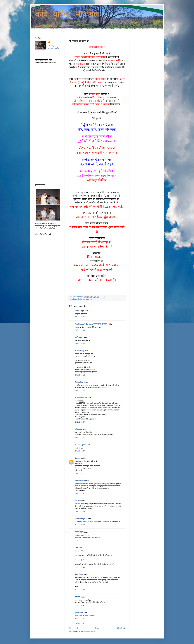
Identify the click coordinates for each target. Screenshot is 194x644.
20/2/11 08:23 (80, 344)
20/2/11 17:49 (80, 451)
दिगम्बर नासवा (79, 532)
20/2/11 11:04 (80, 391)
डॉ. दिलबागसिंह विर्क (81, 398)
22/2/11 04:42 (80, 605)
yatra (87, 299)
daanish (78, 458)
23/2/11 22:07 (80, 619)
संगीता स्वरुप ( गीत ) (81, 519)
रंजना (76, 548)
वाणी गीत (78, 597)
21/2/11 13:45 (80, 567)
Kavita (80, 299)
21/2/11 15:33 (80, 590)
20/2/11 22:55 (80, 511)
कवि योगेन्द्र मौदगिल (67, 15)
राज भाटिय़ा (78, 501)
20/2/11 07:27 (80, 317)
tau (84, 299)
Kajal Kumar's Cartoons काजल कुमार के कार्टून (91, 324)
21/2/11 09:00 (80, 525)
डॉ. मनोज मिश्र (80, 351)
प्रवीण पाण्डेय (79, 613)
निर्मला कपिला (79, 382)
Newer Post (74, 628)
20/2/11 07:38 (80, 330)
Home (97, 628)
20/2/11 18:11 (80, 473)
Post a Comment (78, 623)
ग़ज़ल (91, 299)
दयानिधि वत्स (79, 337)
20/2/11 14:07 (80, 438)
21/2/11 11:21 (80, 540)
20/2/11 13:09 (80, 422)
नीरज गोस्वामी (79, 574)
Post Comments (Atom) (87, 632)
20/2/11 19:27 (80, 494)
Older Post (121, 628)
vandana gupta (80, 445)
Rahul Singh (79, 311)
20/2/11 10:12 (80, 375)
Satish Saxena (80, 481)
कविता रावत (79, 429)
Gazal (75, 299)
